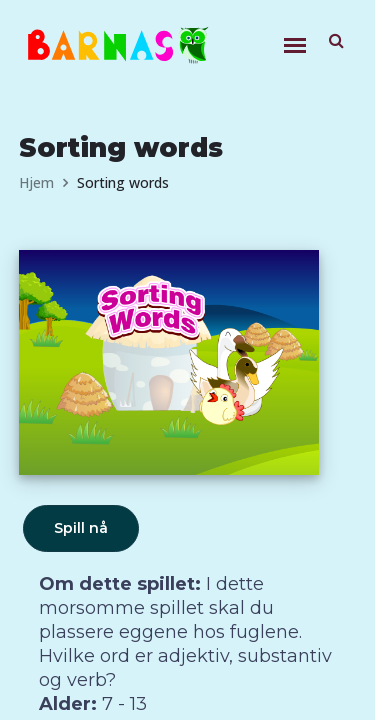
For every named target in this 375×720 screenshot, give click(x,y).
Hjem (36, 182)
